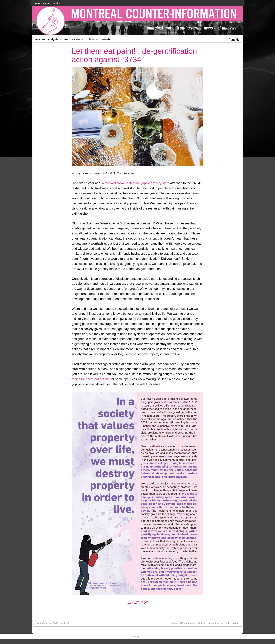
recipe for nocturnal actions (91, 379)
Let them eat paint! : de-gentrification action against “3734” (134, 55)
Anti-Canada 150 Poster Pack (52, 623)
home (37, 3)
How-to (93, 39)
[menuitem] (234, 39)
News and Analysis (48, 40)
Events (106, 39)
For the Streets (75, 40)
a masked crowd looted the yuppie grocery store (136, 183)
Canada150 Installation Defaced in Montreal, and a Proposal (207, 623)
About (46, 3)
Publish (57, 3)
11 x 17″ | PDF (137, 603)
